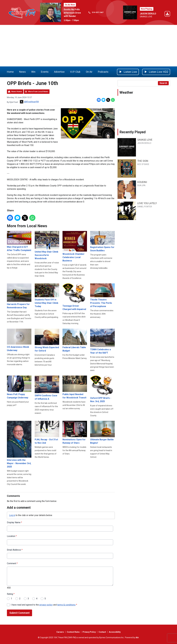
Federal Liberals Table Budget (75, 340)
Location (12, 536)
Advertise (59, 72)
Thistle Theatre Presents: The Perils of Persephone (102, 296)
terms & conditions (66, 605)
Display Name (14, 522)
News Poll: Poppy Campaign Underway (19, 387)
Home (10, 72)
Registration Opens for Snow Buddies (102, 241)
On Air (89, 72)
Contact (102, 632)
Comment (12, 564)
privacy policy (46, 605)
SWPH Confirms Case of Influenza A (47, 388)
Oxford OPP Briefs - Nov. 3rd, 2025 (102, 389)
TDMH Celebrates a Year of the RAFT (102, 341)
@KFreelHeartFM (29, 102)
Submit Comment (19, 613)
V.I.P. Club (75, 72)
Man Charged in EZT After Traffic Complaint (19, 241)
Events (45, 72)
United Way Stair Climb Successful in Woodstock (47, 245)
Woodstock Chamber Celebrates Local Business (75, 246)
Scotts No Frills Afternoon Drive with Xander (72, 13)
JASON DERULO (148, 14)
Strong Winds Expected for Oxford (47, 340)
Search (163, 83)
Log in (12, 515)
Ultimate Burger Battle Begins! (102, 432)
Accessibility (115, 632)
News (22, 72)
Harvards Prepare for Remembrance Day (19, 296)
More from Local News (38, 92)
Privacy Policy (89, 632)
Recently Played (133, 132)
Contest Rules (73, 632)
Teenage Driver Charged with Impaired (75, 297)
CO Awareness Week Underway (19, 340)
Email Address (15, 550)
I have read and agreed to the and (44, 605)
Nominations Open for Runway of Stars (75, 432)
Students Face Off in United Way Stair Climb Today (47, 296)
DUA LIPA (141, 185)
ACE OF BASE (143, 164)
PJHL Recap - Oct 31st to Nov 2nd (47, 432)
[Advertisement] (88, 46)
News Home (17, 92)
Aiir (137, 637)
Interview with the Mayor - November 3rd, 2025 (19, 444)
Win (33, 72)
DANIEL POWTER (145, 207)
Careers (60, 632)
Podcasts (103, 72)
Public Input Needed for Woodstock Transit (75, 387)
